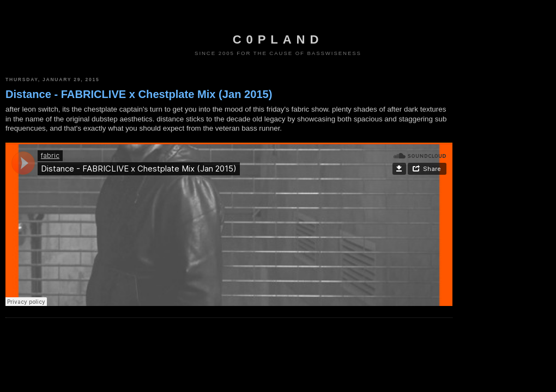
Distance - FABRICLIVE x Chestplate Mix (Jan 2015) (139, 94)
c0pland (278, 39)
